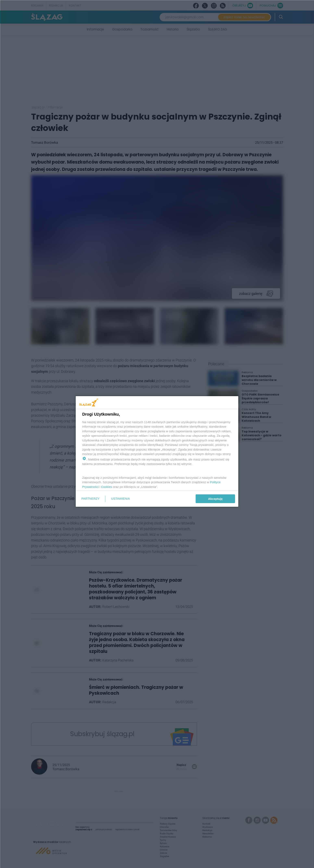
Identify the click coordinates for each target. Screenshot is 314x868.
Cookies (106, 487)
